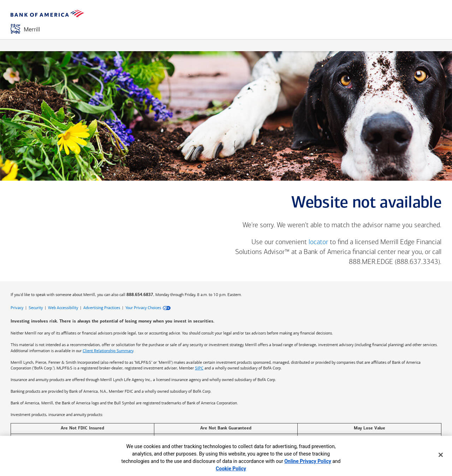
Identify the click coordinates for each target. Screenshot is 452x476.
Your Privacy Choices (143, 308)
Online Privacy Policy (308, 461)
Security (36, 308)
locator (318, 242)
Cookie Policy (231, 469)
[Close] (441, 455)
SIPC (199, 368)
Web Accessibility (63, 308)
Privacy (17, 308)
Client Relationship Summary (108, 351)
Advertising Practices (102, 308)
